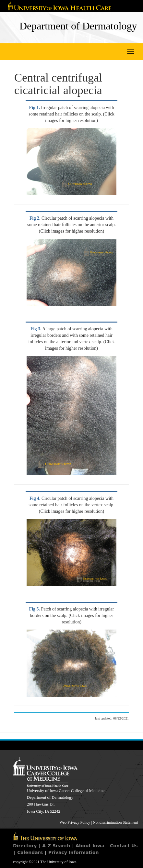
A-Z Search (56, 846)
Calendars (30, 852)
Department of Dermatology (78, 26)
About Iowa (90, 846)
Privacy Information (74, 852)
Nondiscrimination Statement (115, 822)
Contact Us (124, 846)
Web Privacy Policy (75, 822)
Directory (25, 846)
